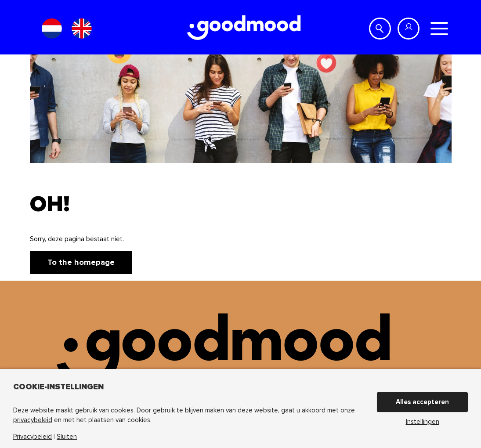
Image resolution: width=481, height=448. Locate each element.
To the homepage (81, 262)
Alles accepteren (422, 402)
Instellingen (423, 422)
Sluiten (67, 437)
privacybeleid (33, 420)
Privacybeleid (33, 437)
